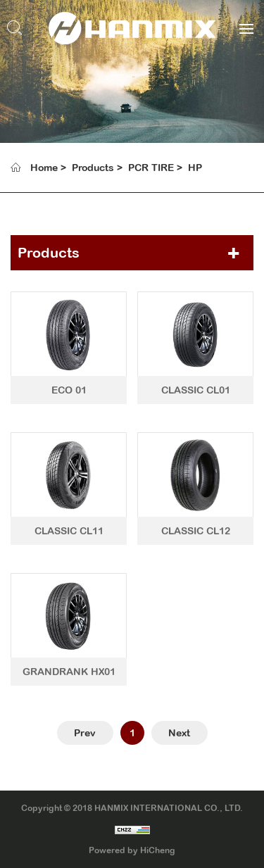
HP (195, 168)
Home (44, 168)
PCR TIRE (151, 168)
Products (93, 168)
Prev (85, 733)
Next (179, 733)
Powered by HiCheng (132, 850)
